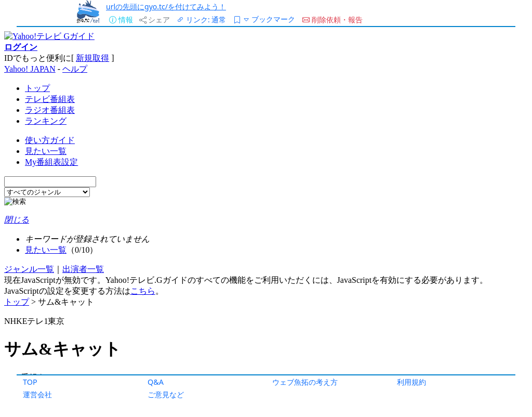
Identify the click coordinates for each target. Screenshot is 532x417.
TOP (30, 382)
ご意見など (166, 394)
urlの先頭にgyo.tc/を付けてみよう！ (166, 6)
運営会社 (37, 394)
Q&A (156, 382)
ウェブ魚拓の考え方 (305, 382)
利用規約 (411, 382)
